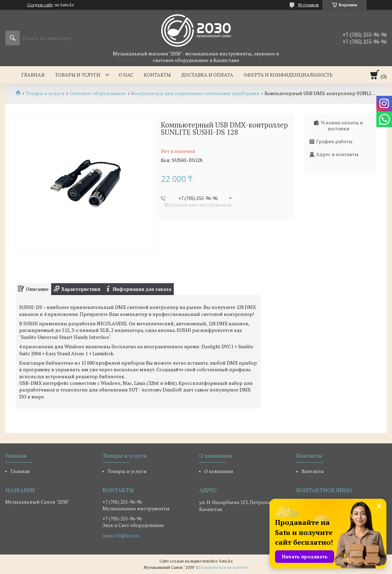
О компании (219, 471)
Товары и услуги (78, 75)
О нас (126, 75)
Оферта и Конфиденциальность (288, 75)
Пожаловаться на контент (224, 567)
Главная (33, 75)
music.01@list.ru (121, 536)
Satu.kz (226, 561)
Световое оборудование (98, 93)
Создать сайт (40, 5)
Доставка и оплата (207, 75)
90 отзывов (308, 5)
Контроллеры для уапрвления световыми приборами (195, 93)
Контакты (157, 75)
